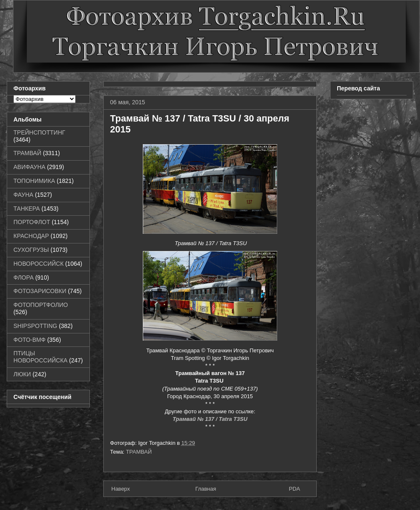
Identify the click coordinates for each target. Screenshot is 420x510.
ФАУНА (23, 195)
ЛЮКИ (22, 374)
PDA (295, 489)
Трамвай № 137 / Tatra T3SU (210, 419)
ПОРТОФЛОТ (32, 222)
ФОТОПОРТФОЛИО (41, 305)
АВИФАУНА (29, 167)
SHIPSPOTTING (35, 326)
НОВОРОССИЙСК (38, 264)
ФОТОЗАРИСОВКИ (40, 291)
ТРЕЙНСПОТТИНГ (39, 132)
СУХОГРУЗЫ (31, 250)
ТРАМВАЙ (139, 452)
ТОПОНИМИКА (34, 181)
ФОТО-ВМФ (30, 340)
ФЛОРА (24, 277)
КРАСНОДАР (31, 236)
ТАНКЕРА (27, 209)
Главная (206, 489)
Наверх (121, 489)
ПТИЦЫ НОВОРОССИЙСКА (41, 357)
